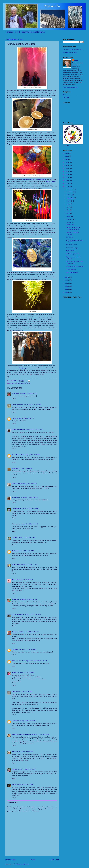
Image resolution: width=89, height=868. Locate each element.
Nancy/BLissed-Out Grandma (22, 734)
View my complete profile (70, 87)
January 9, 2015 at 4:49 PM (25, 784)
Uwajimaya (23, 368)
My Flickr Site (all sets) (70, 52)
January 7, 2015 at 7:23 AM (25, 672)
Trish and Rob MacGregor (21, 661)
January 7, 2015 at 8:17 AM (40, 734)
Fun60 (14, 418)
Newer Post (10, 860)
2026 (67, 153)
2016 (67, 183)
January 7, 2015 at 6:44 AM (38, 661)
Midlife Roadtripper (18, 430)
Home (33, 860)
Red (13, 468)
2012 (67, 283)
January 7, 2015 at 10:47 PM (24, 752)
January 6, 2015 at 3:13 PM (32, 455)
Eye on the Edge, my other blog (72, 50)
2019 (67, 174)
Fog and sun (70, 225)
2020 (67, 171)
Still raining (70, 237)
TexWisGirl (16, 393)
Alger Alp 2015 (71, 251)
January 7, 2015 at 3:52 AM (28, 599)
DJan (76, 60)
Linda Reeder (16, 509)
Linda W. (15, 537)
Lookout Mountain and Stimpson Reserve (73, 229)
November (70, 192)
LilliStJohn (16, 599)
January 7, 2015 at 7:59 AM (28, 721)
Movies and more (72, 245)
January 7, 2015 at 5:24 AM (31, 632)
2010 (67, 289)
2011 (67, 286)
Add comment (13, 802)
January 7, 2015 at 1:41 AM (29, 564)
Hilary (14, 784)
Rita (13, 692)
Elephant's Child (17, 405)
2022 (67, 165)
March (69, 216)
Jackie (14, 672)
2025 (67, 156)
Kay (13, 752)
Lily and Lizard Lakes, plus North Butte (74, 262)
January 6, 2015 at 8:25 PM (27, 537)
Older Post (54, 860)
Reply (14, 399)
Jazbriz (14, 551)
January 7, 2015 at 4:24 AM (33, 615)
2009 (67, 292)
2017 (67, 180)
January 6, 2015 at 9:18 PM (26, 551)
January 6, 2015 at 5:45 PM (29, 497)
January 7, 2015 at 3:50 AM (24, 580)
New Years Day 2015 (73, 272)
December (70, 189)
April (68, 213)
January (69, 222)
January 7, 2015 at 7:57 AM (24, 692)
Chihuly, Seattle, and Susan (75, 266)
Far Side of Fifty (17, 455)
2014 (67, 277)
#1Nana (14, 769)
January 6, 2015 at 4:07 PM (24, 468)
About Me (66, 98)
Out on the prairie (18, 615)
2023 (67, 162)
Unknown (15, 649)
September (70, 198)
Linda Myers (16, 497)
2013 (67, 280)
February (69, 219)
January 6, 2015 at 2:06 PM (28, 393)
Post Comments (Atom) (21, 864)
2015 (67, 186)
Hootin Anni (16, 564)
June (14, 580)
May (68, 210)
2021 (67, 168)
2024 (67, 159)
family (28, 383)
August (69, 201)
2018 (67, 177)
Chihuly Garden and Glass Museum (34, 179)
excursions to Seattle (19, 383)
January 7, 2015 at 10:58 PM (26, 769)
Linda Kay (15, 721)
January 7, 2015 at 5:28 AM (27, 649)
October (69, 195)
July (68, 204)
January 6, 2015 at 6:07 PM (29, 524)
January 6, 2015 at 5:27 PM (29, 484)
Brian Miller (16, 484)
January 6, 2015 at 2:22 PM (25, 418)
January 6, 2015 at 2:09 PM (32, 405)
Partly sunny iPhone (72, 254)
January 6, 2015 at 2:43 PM (34, 430)
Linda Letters (51, 182)
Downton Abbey (71, 269)
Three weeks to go (72, 248)
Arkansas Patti (17, 632)
